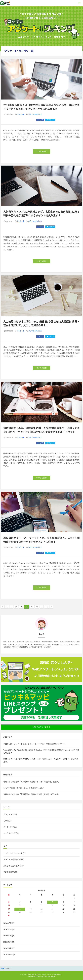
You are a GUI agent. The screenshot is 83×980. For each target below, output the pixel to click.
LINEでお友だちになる (41, 727)
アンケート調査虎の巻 (12, 860)
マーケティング (9, 833)
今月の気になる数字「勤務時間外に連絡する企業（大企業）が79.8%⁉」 (31, 794)
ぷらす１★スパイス (35, 115)
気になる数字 (9, 872)
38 (16, 607)
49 (46, 607)
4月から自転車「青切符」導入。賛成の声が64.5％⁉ (23, 788)
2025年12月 (8, 955)
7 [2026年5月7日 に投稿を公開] (52, 902)
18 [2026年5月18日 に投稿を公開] (20, 909)
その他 (6, 821)
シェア (40, 120)
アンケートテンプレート (13, 853)
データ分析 (8, 827)
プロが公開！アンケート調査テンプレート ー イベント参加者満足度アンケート (34, 744)
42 (37, 607)
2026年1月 (8, 948)
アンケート (21, 115)
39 (21, 607)
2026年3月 (8, 936)
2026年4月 (8, 929)
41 (32, 607)
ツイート (50, 120)
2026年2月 (8, 942)
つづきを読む (41, 152)
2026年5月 (8, 923)
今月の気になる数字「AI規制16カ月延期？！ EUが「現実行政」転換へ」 (32, 782)
